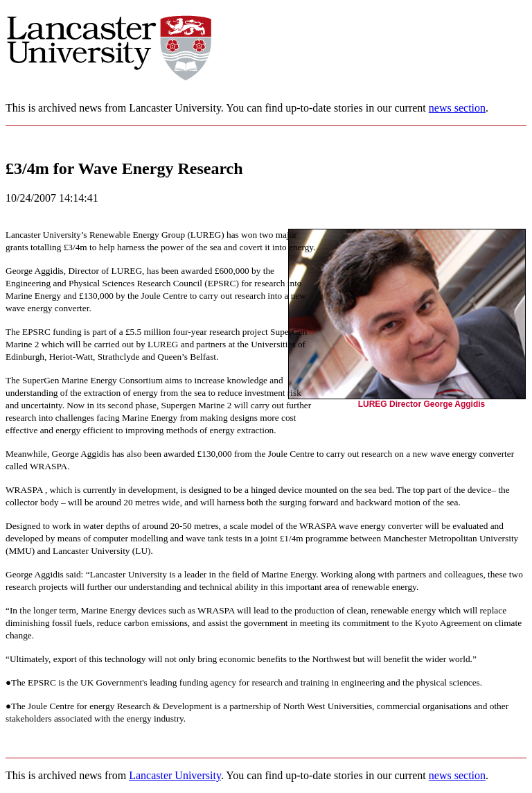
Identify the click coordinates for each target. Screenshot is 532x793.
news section (457, 108)
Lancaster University (175, 775)
